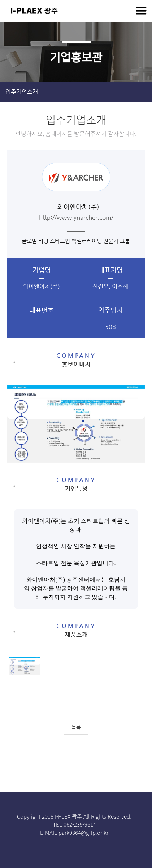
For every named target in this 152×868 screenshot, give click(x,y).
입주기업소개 (22, 92)
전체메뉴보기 (141, 11)
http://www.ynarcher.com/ (76, 217)
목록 (76, 727)
